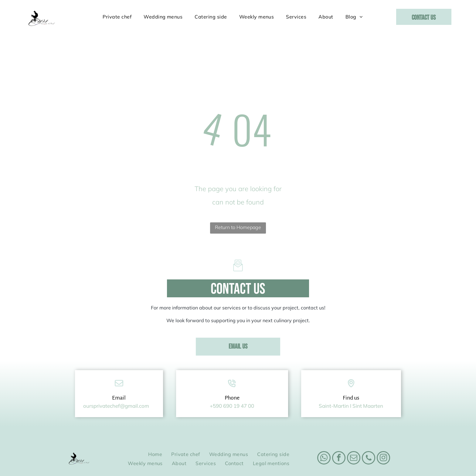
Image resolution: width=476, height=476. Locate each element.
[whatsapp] (324, 444)
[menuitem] (117, 17)
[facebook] (339, 444)
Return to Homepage (238, 212)
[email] (354, 444)
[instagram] (383, 444)
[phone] (369, 444)
